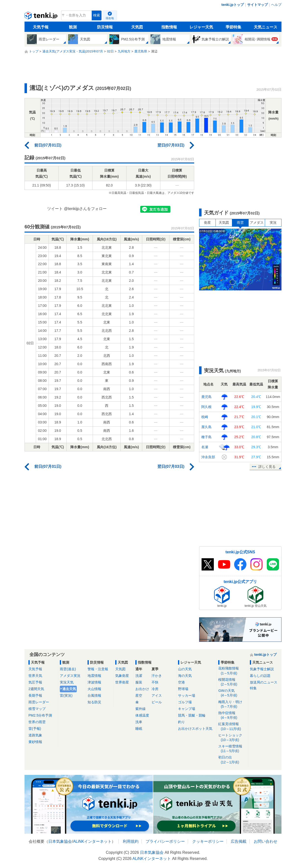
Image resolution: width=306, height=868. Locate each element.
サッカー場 (187, 695)
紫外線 (140, 709)
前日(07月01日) (48, 145)
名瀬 (205, 447)
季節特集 (233, 27)
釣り (181, 722)
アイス (157, 695)
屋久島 (206, 427)
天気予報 (41, 27)
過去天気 (69, 689)
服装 (139, 682)
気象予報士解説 (262, 669)
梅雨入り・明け (232, 704)
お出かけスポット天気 (195, 729)
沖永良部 (208, 457)
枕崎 (205, 417)
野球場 (183, 689)
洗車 (139, 722)
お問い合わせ (266, 841)
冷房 (155, 689)
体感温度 (142, 715)
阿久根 (206, 407)
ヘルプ (276, 5)
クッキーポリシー (208, 841)
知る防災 (94, 702)
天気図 (137, 27)
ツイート (55, 209)
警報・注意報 (98, 669)
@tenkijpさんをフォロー (85, 209)
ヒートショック (232, 738)
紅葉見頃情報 (232, 726)
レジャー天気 (201, 27)
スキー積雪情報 (232, 749)
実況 (273, 223)
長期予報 (35, 695)
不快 (155, 682)
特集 (253, 688)
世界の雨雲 (37, 722)
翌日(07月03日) (171, 145)
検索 (97, 15)
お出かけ (142, 689)
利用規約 (131, 841)
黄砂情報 (35, 742)
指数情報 (169, 27)
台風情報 (94, 695)
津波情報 (94, 682)
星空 (139, 695)
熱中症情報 (232, 715)
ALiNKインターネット (92, 841)
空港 (181, 682)
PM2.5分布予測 (40, 715)
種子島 (206, 437)
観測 (73, 27)
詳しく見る (267, 467)
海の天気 (185, 676)
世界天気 (35, 676)
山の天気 (185, 669)
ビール (157, 702)
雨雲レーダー (39, 702)
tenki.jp (42, 17)
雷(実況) (66, 695)
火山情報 (94, 689)
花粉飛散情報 (232, 671)
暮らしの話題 (260, 676)
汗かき (157, 676)
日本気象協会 (60, 841)
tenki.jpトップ (233, 5)
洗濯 (139, 676)
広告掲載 (239, 841)
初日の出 (232, 760)
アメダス (257, 223)
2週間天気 (36, 689)
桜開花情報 (232, 682)
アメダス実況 (70, 676)
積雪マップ (37, 709)
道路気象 (35, 735)
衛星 (207, 223)
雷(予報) (35, 729)
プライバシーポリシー (165, 841)
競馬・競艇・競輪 (192, 715)
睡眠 (139, 729)
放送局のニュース (264, 682)
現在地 (110, 18)
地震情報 (94, 676)
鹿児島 (206, 397)
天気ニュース (266, 27)
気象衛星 (122, 676)
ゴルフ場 (185, 702)
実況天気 (67, 682)
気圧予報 (35, 682)
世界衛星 (122, 682)
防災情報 (105, 27)
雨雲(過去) (68, 669)
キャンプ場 (187, 709)
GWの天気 (232, 693)
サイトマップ (257, 5)
